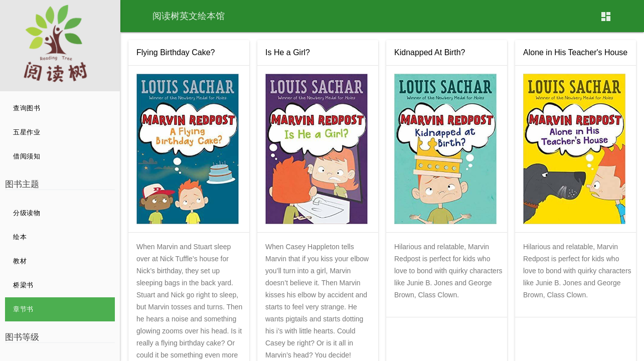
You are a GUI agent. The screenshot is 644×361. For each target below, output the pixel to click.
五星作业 (27, 132)
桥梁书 (23, 285)
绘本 (20, 237)
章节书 (23, 309)
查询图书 (27, 108)
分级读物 (27, 213)
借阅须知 (27, 156)
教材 (20, 261)
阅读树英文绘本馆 (189, 16)
